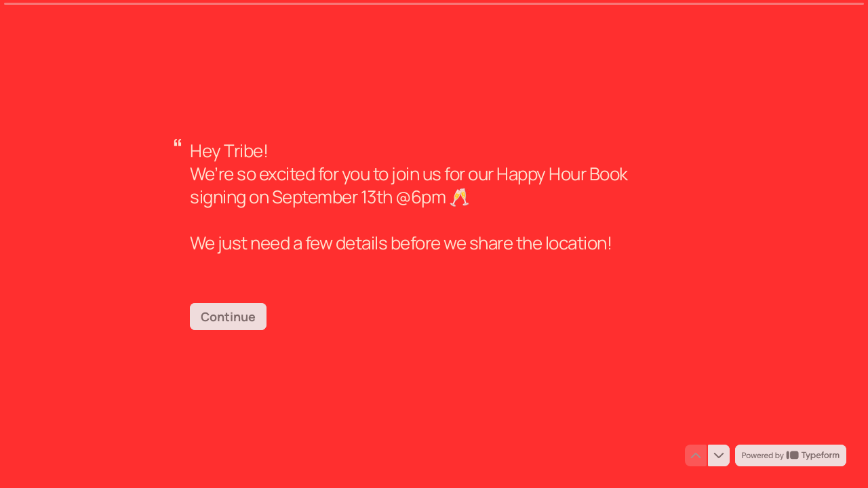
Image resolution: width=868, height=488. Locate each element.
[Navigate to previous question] (696, 455)
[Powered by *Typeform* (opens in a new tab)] (791, 455)
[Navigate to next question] (719, 455)
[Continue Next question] (228, 317)
